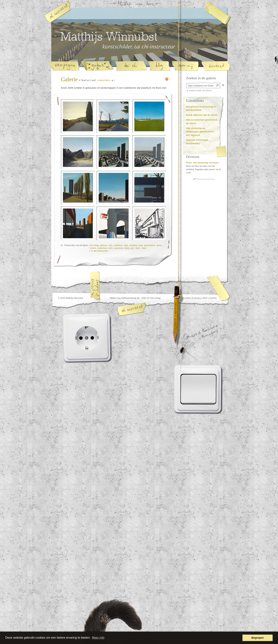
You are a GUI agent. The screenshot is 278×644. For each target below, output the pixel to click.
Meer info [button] (98, 638)
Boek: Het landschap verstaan (202, 163)
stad (126, 245)
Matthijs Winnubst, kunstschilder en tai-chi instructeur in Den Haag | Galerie (139, 47)
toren (127, 248)
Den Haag (94, 245)
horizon (93, 248)
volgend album (104, 80)
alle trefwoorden (101, 251)
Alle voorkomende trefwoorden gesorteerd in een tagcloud (200, 132)
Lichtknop (199, 389)
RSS (205, 298)
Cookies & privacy (192, 298)
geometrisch (150, 245)
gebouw (104, 245)
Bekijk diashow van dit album (202, 115)
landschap (102, 248)
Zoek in (223, 85)
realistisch (118, 245)
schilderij (133, 245)
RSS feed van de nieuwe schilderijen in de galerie (167, 79)
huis (110, 245)
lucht (110, 248)
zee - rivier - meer (138, 248)
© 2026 (61, 298)
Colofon (213, 298)
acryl (141, 245)
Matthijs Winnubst (109, 38)
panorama (119, 248)
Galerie (69, 79)
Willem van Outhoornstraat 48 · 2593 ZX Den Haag (135, 298)
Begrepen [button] (258, 638)
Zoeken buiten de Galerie (200, 90)
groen (159, 245)
